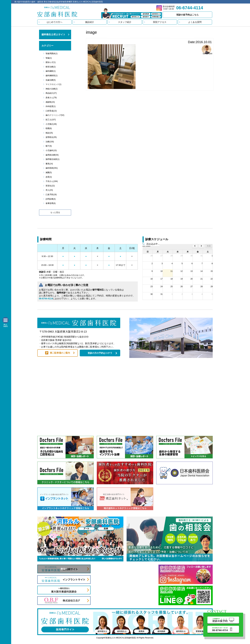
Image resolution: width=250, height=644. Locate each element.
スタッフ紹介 (125, 22)
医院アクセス (160, 22)
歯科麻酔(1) (51, 71)
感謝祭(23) (50, 102)
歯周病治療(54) (52, 155)
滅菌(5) (49, 172)
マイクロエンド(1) (53, 84)
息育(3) (49, 177)
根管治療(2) (51, 67)
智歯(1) (49, 58)
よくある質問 (195, 22)
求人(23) (49, 190)
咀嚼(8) (49, 128)
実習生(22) (50, 186)
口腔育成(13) (51, 111)
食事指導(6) (51, 203)
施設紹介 (90, 22)
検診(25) (49, 133)
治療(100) (50, 142)
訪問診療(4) (51, 199)
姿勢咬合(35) (51, 137)
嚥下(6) (49, 146)
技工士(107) (51, 120)
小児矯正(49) (51, 124)
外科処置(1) (51, 106)
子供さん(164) (52, 181)
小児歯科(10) (51, 150)
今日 (209, 246)
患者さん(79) (51, 98)
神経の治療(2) (52, 89)
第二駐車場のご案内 (60, 353)
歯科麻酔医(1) (52, 76)
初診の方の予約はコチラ (100, 353)
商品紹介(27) (51, 93)
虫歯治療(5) (51, 80)
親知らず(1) (51, 62)
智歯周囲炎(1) (52, 54)
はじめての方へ (55, 22)
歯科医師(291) (52, 168)
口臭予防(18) (51, 195)
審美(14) (49, 164)
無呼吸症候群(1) (53, 159)
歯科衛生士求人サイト (53, 34)
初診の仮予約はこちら (187, 15)
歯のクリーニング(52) (55, 115)
